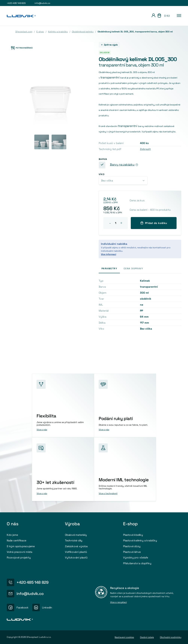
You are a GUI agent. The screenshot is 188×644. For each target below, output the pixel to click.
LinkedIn (47, 607)
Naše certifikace (17, 540)
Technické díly (74, 540)
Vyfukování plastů (76, 557)
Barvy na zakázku (122, 165)
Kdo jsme (12, 535)
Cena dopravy (133, 269)
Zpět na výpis (109, 45)
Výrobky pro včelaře (136, 557)
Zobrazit (145, 149)
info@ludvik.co (42, 3)
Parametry (109, 269)
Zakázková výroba (76, 546)
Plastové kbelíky (133, 535)
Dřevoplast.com (24, 32)
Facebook (23, 607)
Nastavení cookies (124, 637)
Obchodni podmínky (171, 637)
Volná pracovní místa (20, 552)
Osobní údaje (147, 637)
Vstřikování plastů (76, 552)
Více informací (109, 254)
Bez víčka (107, 181)
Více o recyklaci (118, 602)
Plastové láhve (132, 552)
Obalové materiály (76, 535)
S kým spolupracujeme (21, 546)
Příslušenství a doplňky (137, 563)
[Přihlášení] (153, 16)
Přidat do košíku (154, 223)
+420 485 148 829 (16, 3)
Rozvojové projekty (19, 557)
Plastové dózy (132, 546)
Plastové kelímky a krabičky (140, 540)
